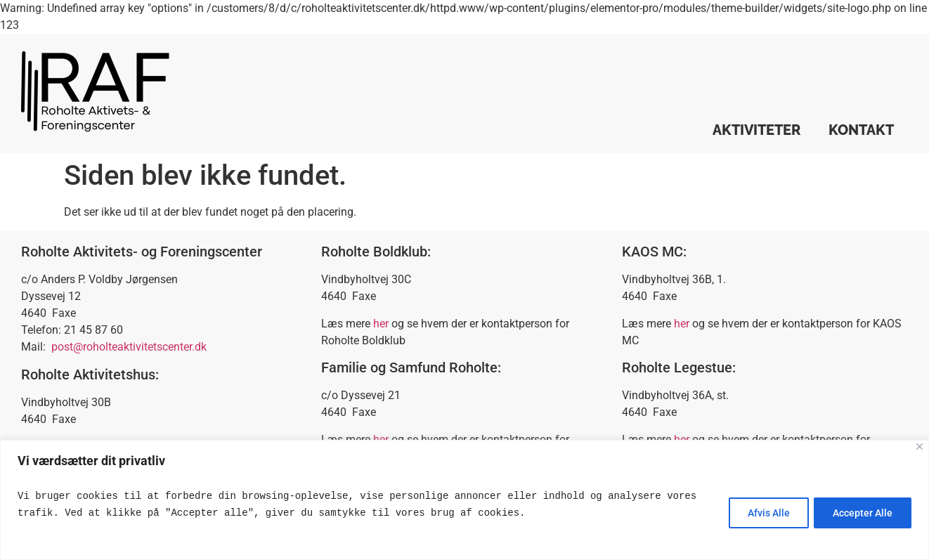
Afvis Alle (764, 513)
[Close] (920, 447)
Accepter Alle (861, 513)
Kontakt (861, 130)
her (381, 324)
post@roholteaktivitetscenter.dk (129, 347)
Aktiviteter (756, 130)
